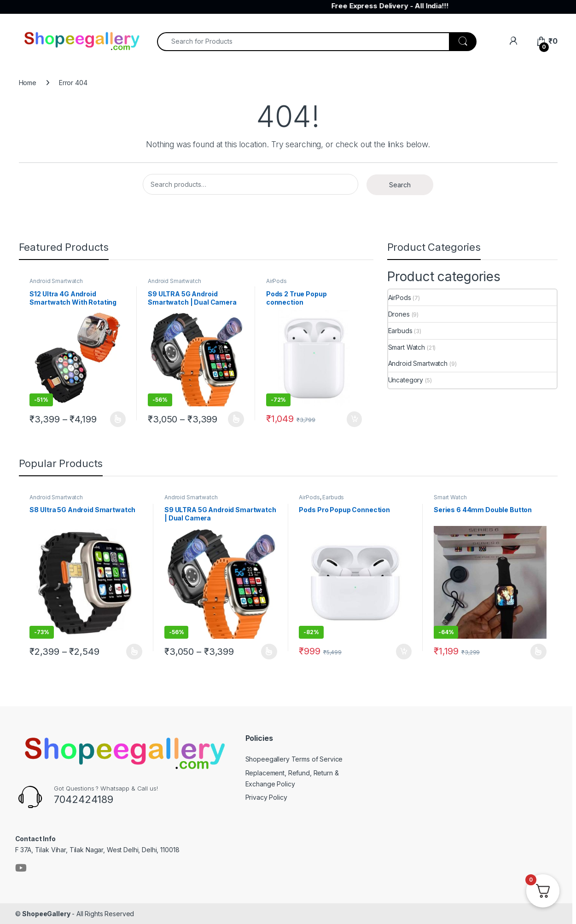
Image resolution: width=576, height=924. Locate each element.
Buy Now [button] (355, 419)
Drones (399, 314)
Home (28, 83)
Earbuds (400, 331)
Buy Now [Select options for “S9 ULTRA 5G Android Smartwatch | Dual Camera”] (236, 419)
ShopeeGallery (46, 914)
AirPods (276, 281)
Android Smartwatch (56, 281)
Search (400, 185)
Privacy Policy (266, 797)
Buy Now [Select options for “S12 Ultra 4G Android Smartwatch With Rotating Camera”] (118, 419)
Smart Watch (407, 347)
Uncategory (406, 380)
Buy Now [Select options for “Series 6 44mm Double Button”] (538, 652)
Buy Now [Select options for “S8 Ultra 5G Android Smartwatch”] (134, 652)
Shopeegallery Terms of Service (294, 759)
